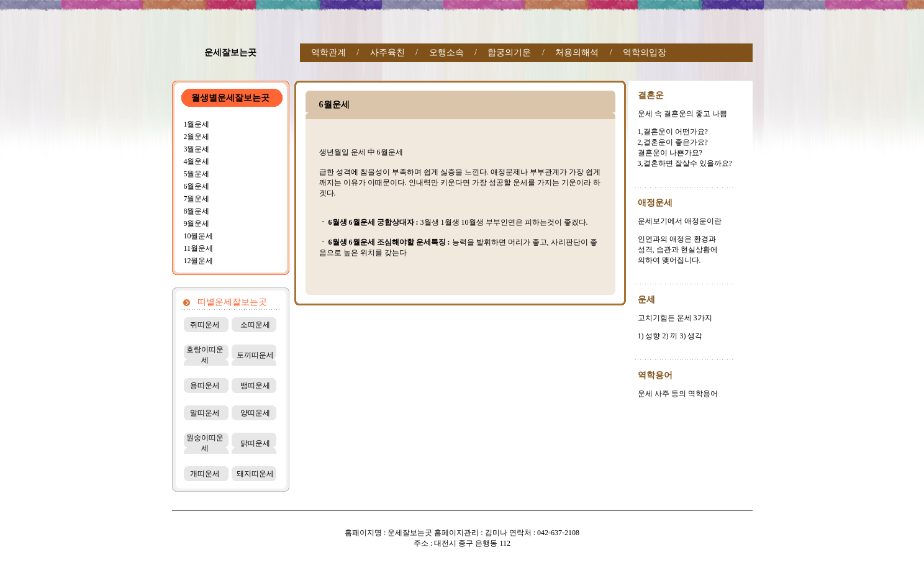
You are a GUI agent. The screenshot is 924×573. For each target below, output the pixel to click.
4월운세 (196, 161)
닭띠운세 (255, 443)
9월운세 (196, 223)
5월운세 (196, 174)
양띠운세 (255, 413)
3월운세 (196, 149)
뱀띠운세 (255, 386)
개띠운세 (205, 474)
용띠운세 (205, 386)
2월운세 (196, 137)
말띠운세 (205, 413)
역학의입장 (645, 52)
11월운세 (198, 248)
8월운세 (196, 211)
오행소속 (446, 52)
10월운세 (198, 236)
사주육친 (387, 52)
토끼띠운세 (255, 355)
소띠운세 (255, 325)
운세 (646, 300)
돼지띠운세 (255, 474)
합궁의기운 (509, 52)
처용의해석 (577, 52)
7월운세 (196, 199)
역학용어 (655, 375)
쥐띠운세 (205, 325)
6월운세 (196, 186)
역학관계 (328, 52)
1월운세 (196, 124)
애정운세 (655, 203)
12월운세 (198, 261)
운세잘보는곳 (230, 52)
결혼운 (651, 95)
